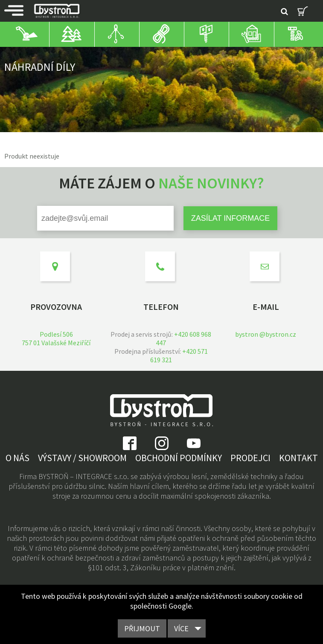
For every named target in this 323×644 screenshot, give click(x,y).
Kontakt (298, 458)
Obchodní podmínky (179, 458)
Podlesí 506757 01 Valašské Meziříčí (56, 338)
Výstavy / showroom (82, 458)
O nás (17, 458)
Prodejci (250, 458)
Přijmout (142, 628)
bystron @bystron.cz (266, 334)
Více (181, 628)
